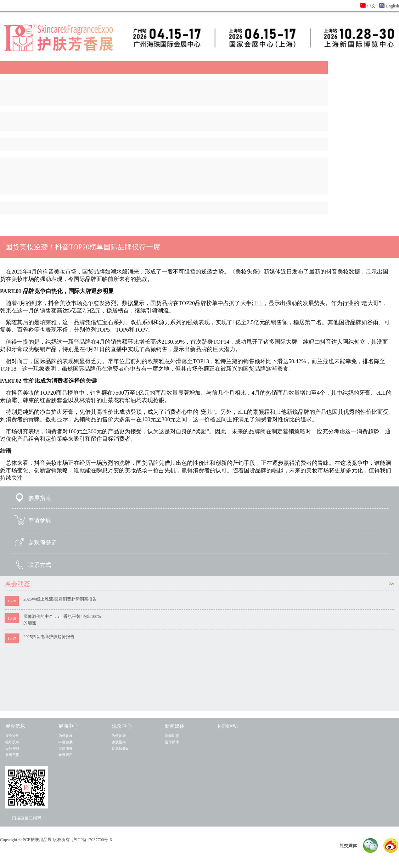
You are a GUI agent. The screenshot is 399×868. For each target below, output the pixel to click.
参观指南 (119, 742)
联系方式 (40, 565)
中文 (371, 6)
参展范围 (12, 755)
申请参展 (40, 520)
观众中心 (122, 726)
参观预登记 (43, 543)
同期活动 (228, 726)
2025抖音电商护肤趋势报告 (49, 637)
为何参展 (66, 736)
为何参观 (119, 736)
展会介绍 (12, 736)
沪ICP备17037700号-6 (92, 840)
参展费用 (66, 755)
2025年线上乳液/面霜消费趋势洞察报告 (60, 599)
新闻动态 (172, 736)
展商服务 (66, 748)
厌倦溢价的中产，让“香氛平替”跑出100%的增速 (62, 620)
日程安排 (12, 748)
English (392, 6)
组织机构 (12, 742)
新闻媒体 (175, 726)
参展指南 (40, 498)
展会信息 (15, 726)
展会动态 (199, 584)
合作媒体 (172, 742)
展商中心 (68, 726)
